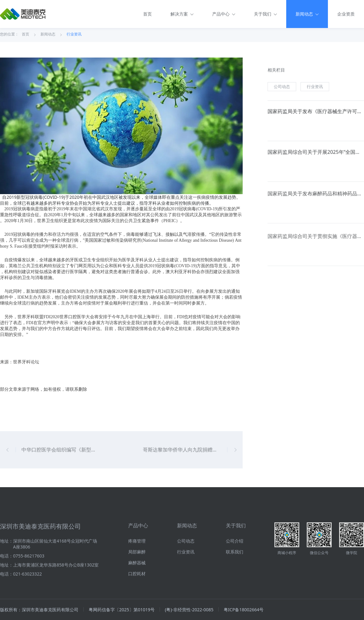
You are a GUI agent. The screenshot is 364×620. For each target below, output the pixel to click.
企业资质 (346, 14)
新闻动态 (48, 35)
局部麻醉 (137, 578)
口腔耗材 (137, 600)
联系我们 (235, 578)
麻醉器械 (137, 589)
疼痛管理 (137, 567)
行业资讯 (74, 35)
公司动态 (282, 88)
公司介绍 (235, 567)
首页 (147, 14)
